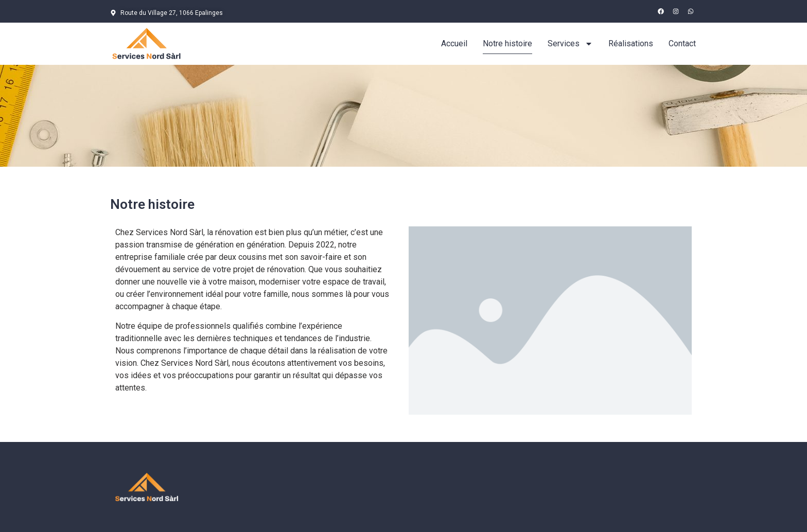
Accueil (454, 43)
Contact (682, 43)
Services (570, 44)
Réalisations (631, 43)
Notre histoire (507, 43)
